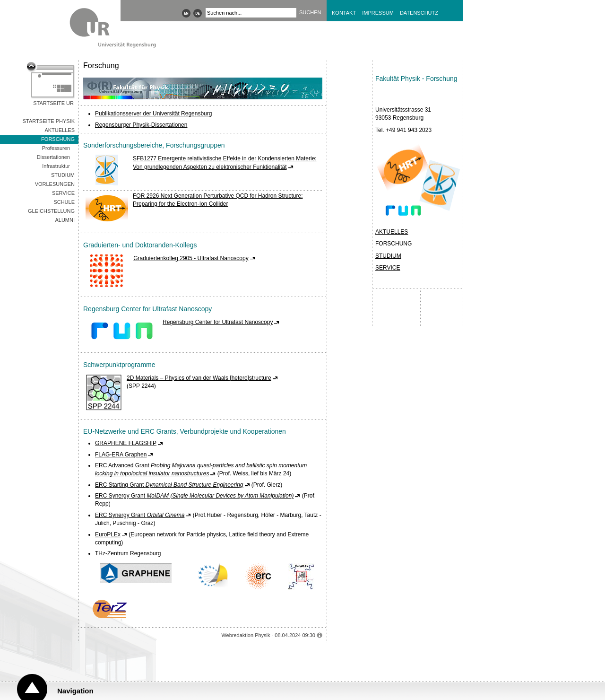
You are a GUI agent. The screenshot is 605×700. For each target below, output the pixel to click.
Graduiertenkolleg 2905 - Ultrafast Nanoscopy (191, 258)
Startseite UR (53, 103)
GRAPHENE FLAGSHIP (126, 443)
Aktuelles (60, 130)
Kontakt (344, 13)
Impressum (378, 13)
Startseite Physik (49, 121)
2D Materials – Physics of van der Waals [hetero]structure (199, 378)
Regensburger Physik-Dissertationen (141, 125)
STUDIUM (388, 256)
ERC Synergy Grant (194, 496)
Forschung (58, 139)
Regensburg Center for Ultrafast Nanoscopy (218, 322)
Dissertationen (53, 157)
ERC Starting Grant (169, 485)
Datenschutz (419, 13)
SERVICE (388, 268)
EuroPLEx (108, 534)
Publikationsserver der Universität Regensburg (153, 114)
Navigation (75, 691)
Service (63, 193)
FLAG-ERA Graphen (121, 455)
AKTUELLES (392, 232)
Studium (63, 175)
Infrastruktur (56, 166)
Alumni (65, 220)
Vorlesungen (55, 184)
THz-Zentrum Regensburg (128, 553)
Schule (64, 202)
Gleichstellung (51, 211)
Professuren (56, 148)
